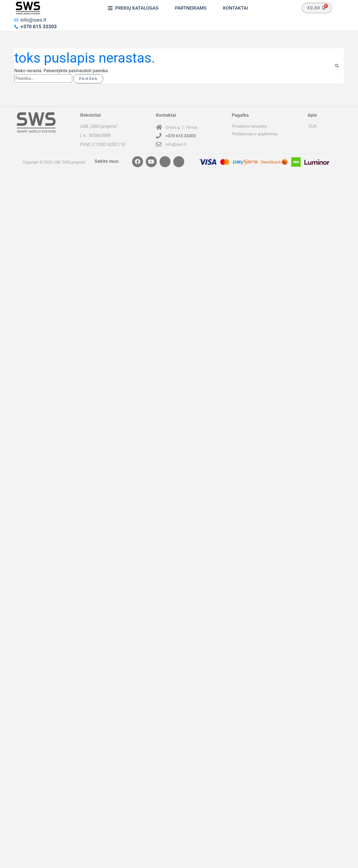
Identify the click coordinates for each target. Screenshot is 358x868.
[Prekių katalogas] (133, 8)
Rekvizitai (90, 115)
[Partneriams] (191, 8)
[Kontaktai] (235, 8)
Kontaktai (166, 115)
